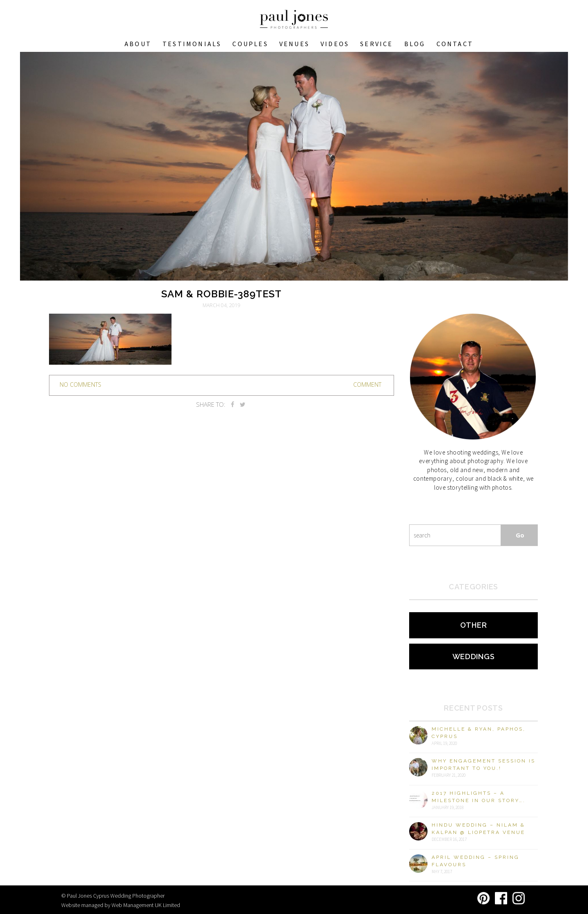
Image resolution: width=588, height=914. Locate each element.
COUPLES (250, 44)
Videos (335, 44)
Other (474, 625)
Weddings (474, 657)
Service (376, 44)
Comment (367, 385)
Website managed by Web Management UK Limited (121, 905)
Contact (455, 44)
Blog (415, 44)
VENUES (294, 44)
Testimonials (192, 44)
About (138, 44)
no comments (80, 385)
